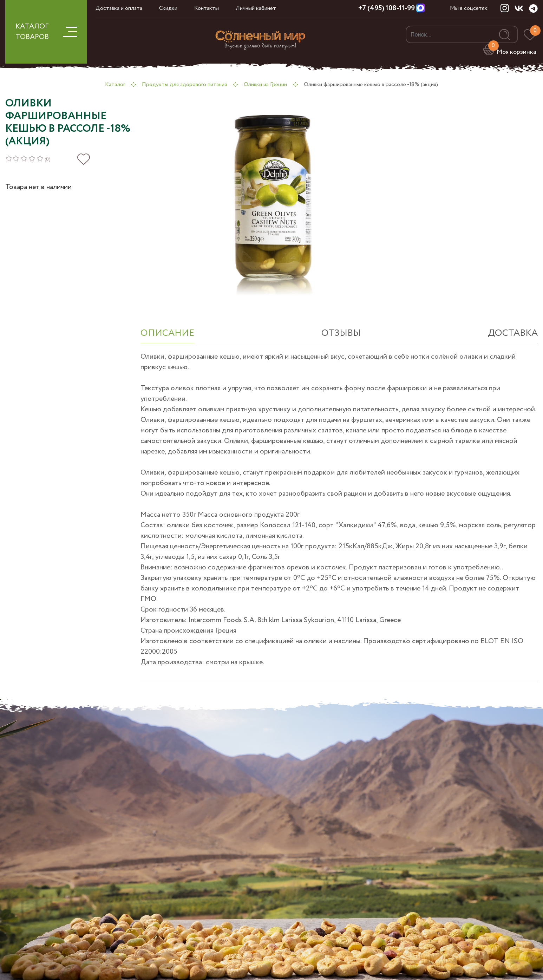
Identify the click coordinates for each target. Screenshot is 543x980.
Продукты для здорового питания (184, 84)
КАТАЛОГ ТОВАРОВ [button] (46, 32)
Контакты (207, 8)
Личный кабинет (256, 8)
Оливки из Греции (265, 84)
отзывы (341, 333)
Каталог (115, 84)
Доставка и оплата (119, 8)
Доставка (513, 333)
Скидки (168, 8)
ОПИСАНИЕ (167, 333)
